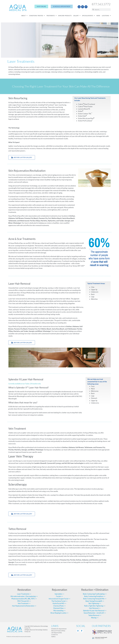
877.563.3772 (101, 4)
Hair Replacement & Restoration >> (24, 606)
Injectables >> (59, 594)
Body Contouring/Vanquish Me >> (95, 599)
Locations (106, 16)
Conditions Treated (37, 16)
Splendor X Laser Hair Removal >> (95, 611)
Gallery (77, 16)
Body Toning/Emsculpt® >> (95, 601)
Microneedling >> (59, 611)
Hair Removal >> (95, 608)
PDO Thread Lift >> (24, 601)
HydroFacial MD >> (59, 603)
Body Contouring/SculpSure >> (95, 596)
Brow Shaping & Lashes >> (59, 613)
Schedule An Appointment (59, 629)
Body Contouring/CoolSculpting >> (95, 594)
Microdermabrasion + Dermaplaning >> (24, 596)
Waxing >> (95, 618)
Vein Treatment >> (24, 603)
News (98, 16)
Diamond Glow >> (59, 608)
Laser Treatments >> (24, 594)
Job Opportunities (57, 633)
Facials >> (59, 596)
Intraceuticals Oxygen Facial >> (59, 599)
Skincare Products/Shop (58, 631)
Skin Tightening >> (95, 603)
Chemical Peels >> (59, 606)
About (24, 16)
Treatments (51, 16)
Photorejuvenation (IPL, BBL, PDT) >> (24, 599)
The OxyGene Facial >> (59, 601)
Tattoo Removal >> (95, 615)
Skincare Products (65, 16)
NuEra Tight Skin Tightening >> (95, 606)
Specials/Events (88, 16)
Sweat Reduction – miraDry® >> (95, 613)
